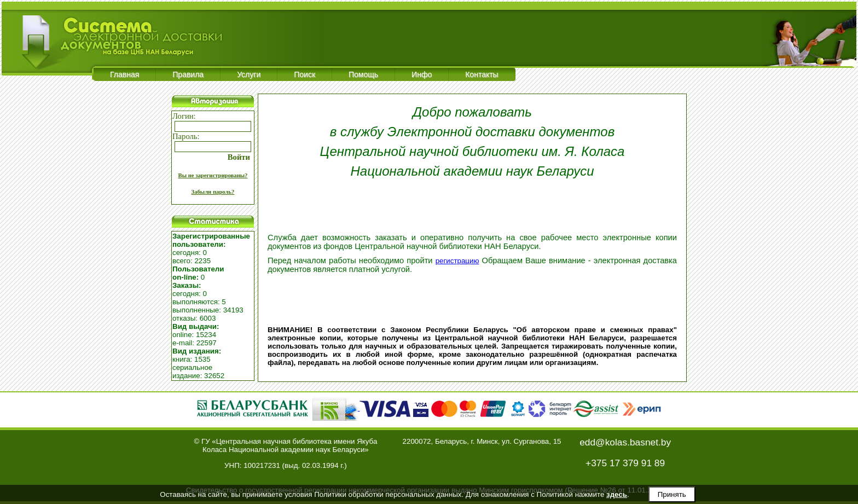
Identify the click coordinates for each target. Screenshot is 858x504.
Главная (124, 74)
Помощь (363, 74)
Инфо (422, 74)
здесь (617, 494)
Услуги (249, 74)
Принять (672, 494)
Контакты (482, 74)
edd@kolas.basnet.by (625, 442)
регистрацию (457, 261)
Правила (188, 74)
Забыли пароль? (213, 192)
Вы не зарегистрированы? (213, 175)
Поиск (305, 74)
